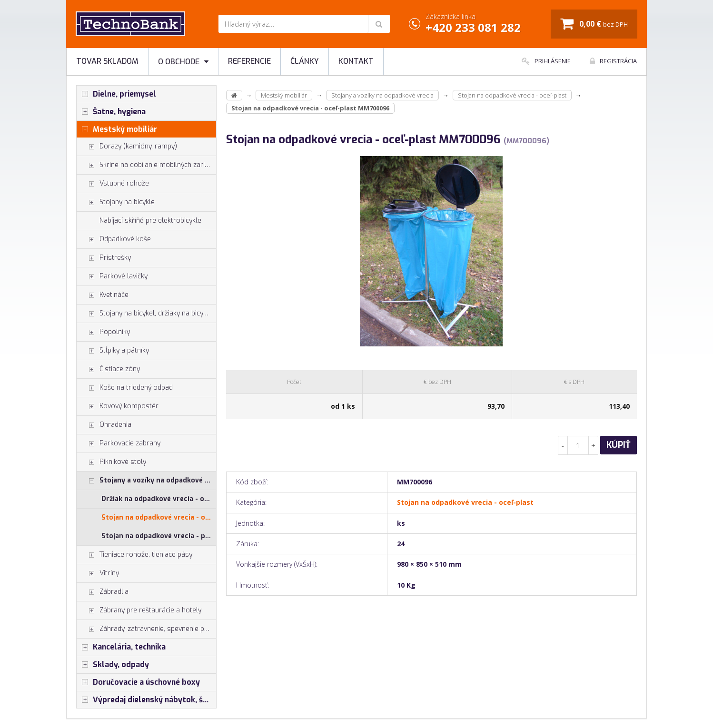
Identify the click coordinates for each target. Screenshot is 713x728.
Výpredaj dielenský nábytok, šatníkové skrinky (146, 700)
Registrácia (613, 61)
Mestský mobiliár (117, 129)
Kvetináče (103, 295)
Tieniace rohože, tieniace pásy (134, 555)
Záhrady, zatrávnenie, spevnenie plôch (146, 629)
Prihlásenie (546, 61)
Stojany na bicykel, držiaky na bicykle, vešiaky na (146, 314)
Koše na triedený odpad (125, 388)
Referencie (249, 61)
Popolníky (103, 332)
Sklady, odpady (113, 665)
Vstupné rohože (113, 184)
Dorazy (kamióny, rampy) (127, 147)
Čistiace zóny (108, 369)
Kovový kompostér (118, 406)
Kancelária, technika (121, 647)
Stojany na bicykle (116, 202)
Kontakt (356, 61)
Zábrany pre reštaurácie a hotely (139, 610)
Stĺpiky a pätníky (113, 351)
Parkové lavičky (112, 276)
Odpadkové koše (114, 239)
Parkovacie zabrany (119, 443)
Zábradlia (103, 592)
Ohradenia (104, 425)
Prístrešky (104, 258)
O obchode (183, 62)
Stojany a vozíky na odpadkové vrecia (146, 481)
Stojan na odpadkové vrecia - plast (159, 536)
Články (305, 61)
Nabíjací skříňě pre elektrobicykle (150, 221)
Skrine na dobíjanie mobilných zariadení (146, 165)
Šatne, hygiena (111, 112)
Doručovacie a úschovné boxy (138, 682)
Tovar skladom (107, 61)
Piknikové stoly (111, 462)
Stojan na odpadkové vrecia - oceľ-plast (159, 517)
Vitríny (98, 573)
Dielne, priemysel (116, 94)
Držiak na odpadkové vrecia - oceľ (158, 499)
